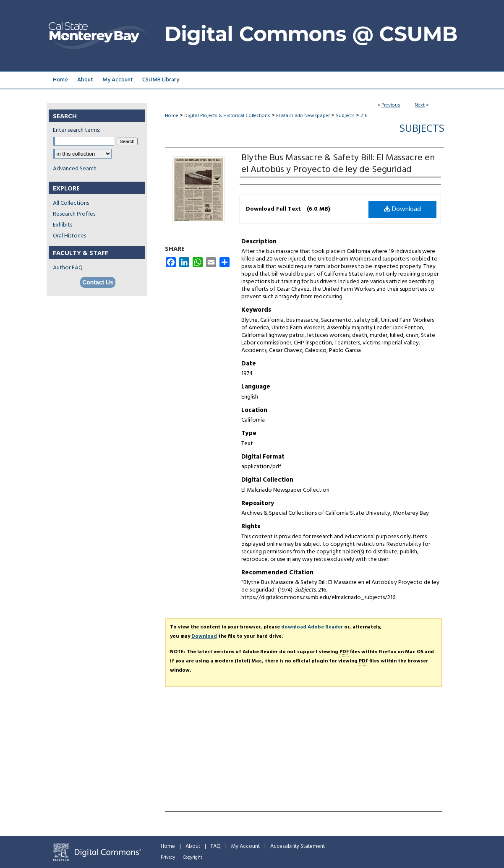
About (193, 846)
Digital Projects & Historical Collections (227, 116)
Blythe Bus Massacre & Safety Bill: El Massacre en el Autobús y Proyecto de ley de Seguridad (338, 164)
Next (420, 105)
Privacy (168, 858)
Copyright (193, 858)
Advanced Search (75, 169)
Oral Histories (69, 236)
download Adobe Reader (312, 627)
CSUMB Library (161, 80)
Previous (391, 105)
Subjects (345, 116)
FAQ (216, 846)
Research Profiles (74, 214)
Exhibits (63, 225)
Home (172, 116)
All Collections (71, 203)
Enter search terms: (77, 130)
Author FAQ (68, 268)
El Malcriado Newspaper (303, 116)
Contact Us (98, 282)
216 (364, 116)
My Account (245, 846)
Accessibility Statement (298, 846)
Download (402, 209)
